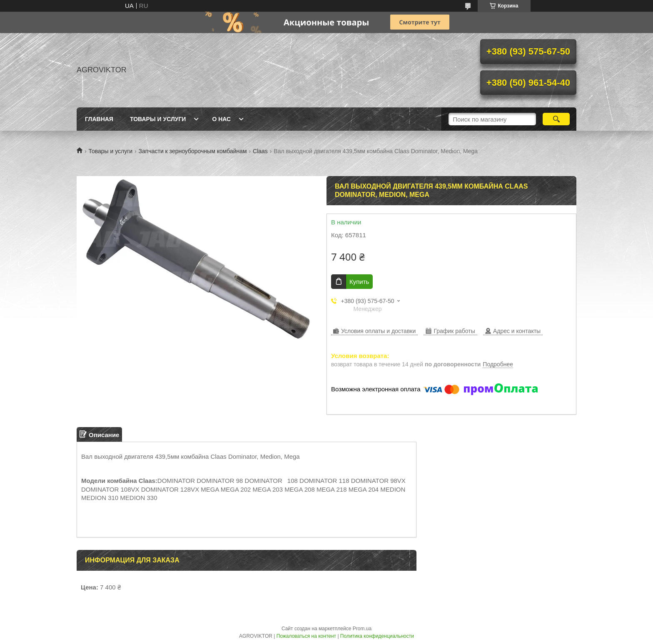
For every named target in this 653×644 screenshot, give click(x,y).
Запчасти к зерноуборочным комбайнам (193, 151)
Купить (359, 282)
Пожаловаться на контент (306, 636)
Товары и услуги (110, 151)
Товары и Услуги (158, 119)
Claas (260, 151)
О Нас (221, 119)
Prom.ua (362, 629)
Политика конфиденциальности (377, 636)
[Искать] (556, 119)
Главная (99, 119)
